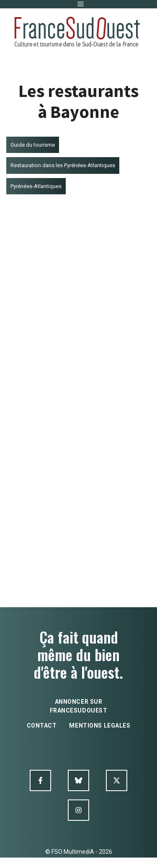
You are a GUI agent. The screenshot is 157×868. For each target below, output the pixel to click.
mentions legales (100, 725)
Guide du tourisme (33, 145)
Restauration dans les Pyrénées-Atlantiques (63, 165)
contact (42, 725)
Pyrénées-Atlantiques (36, 186)
